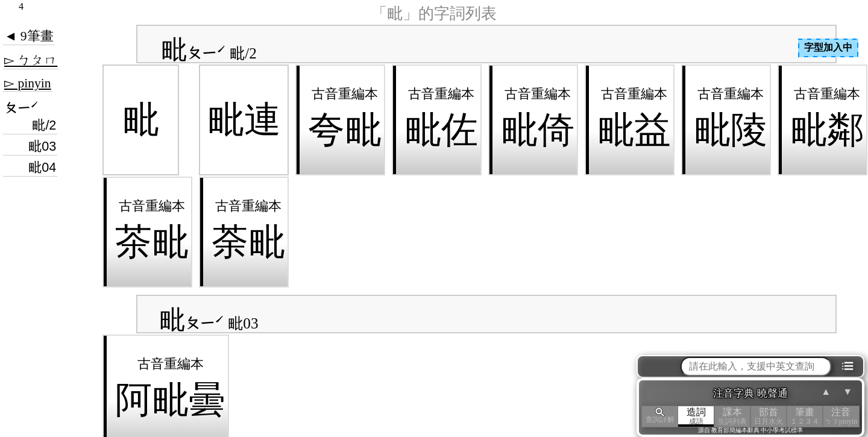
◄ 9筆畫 (29, 36)
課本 (732, 416)
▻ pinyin (28, 83)
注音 (841, 416)
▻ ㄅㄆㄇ (31, 60)
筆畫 (805, 416)
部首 (769, 416)
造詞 (696, 416)
